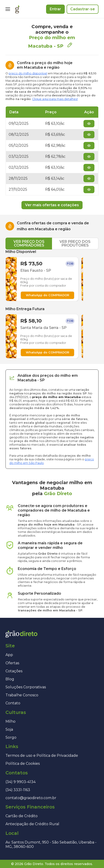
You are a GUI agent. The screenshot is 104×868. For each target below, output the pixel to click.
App (9, 655)
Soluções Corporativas (26, 687)
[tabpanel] (52, 304)
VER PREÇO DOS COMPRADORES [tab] (29, 243)
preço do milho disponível (28, 73)
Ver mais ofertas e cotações (52, 205)
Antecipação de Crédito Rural (32, 824)
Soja (9, 729)
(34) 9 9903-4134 (21, 782)
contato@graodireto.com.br (31, 798)
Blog (10, 679)
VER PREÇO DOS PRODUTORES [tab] (75, 243)
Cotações (14, 671)
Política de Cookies (23, 764)
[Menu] (8, 9)
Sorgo (11, 737)
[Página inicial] (17, 9)
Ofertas (12, 663)
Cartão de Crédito (22, 816)
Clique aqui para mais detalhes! (55, 99)
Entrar (55, 9)
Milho (10, 721)
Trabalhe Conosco (22, 695)
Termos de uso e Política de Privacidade (42, 755)
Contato (13, 703)
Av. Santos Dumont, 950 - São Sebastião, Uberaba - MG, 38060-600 (51, 844)
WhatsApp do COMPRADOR (47, 295)
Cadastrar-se (83, 9)
